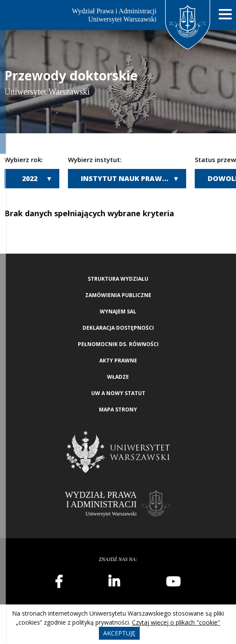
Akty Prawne (118, 360)
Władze (118, 377)
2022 (30, 178)
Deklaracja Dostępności (118, 328)
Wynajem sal (118, 311)
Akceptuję (119, 633)
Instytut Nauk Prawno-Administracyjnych (133, 178)
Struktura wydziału (118, 279)
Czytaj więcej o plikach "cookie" (176, 622)
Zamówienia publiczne (118, 295)
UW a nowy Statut (118, 393)
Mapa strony (118, 409)
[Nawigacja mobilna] (225, 14)
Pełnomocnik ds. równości (118, 344)
